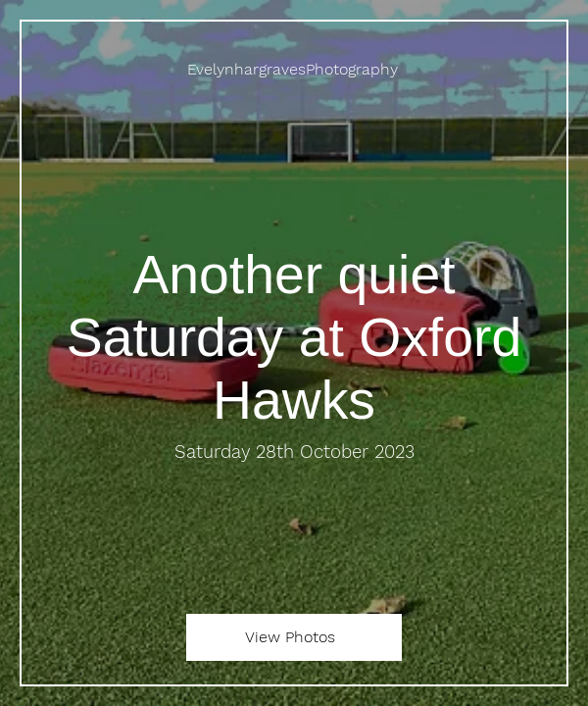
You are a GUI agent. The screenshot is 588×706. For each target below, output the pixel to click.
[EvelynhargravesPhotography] (294, 69)
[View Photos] (294, 637)
